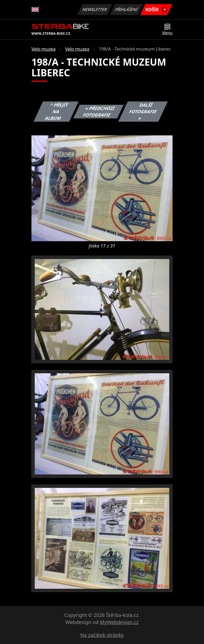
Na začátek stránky (102, 635)
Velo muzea (43, 49)
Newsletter (95, 9)
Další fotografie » (143, 112)
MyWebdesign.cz (119, 622)
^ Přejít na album (57, 112)
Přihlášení (126, 9)
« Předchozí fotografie (99, 112)
